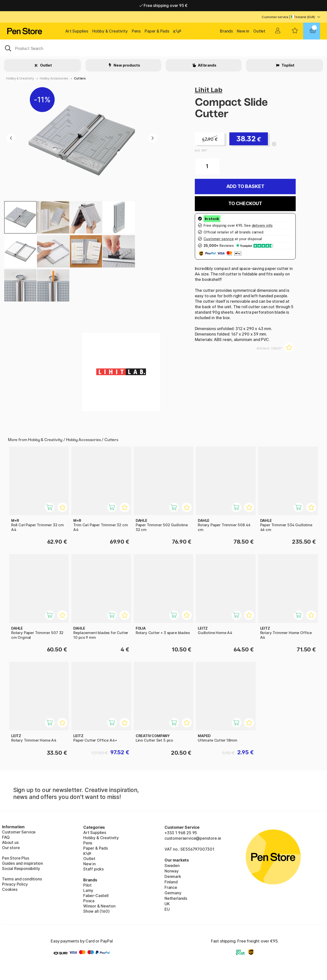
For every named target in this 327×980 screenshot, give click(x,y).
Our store (11, 848)
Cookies (10, 889)
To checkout (245, 204)
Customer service (275, 17)
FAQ (6, 837)
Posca (89, 901)
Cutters (80, 78)
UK (167, 904)
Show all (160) (96, 911)
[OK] (163, 48)
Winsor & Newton (99, 906)
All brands (207, 65)
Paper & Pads (157, 31)
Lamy (88, 890)
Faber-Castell (96, 896)
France (171, 887)
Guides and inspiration (22, 863)
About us (10, 842)
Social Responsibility (21, 868)
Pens (136, 31)
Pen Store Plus (16, 858)
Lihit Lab (209, 90)
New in (243, 31)
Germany (173, 893)
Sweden (172, 866)
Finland (171, 882)
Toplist (288, 65)
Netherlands (176, 898)
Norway (172, 871)
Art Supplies (77, 31)
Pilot (87, 885)
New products (127, 65)
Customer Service (19, 832)
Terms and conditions (22, 879)
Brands (226, 31)
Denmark (173, 876)
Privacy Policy (15, 884)
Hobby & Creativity (110, 31)
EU (167, 909)
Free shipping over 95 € (164, 5)
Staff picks (93, 869)
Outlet (259, 31)
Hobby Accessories (54, 78)
